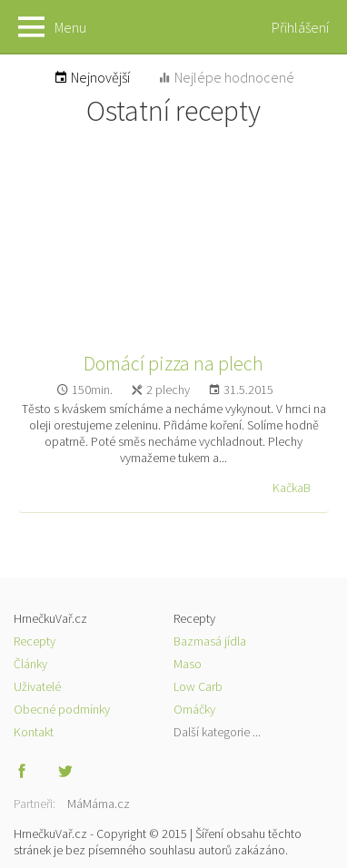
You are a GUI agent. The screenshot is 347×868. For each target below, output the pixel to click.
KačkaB (292, 488)
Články (30, 664)
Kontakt (34, 732)
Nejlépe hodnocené (226, 77)
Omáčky (194, 709)
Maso (188, 664)
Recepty (35, 641)
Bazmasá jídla (210, 641)
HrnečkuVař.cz (173, 27)
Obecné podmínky (62, 709)
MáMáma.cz (99, 804)
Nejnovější (92, 77)
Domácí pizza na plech (173, 363)
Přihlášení (300, 27)
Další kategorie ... (217, 732)
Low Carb (198, 686)
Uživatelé (37, 686)
